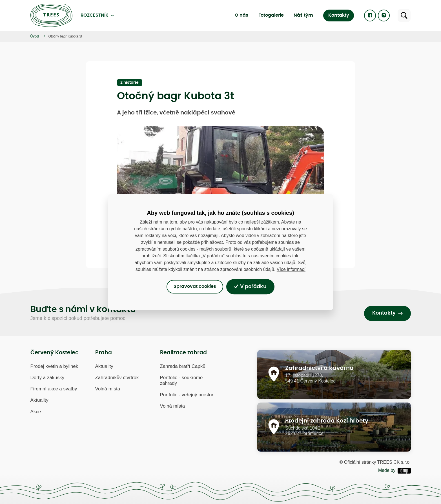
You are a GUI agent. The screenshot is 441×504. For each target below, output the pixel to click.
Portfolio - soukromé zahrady (181, 380)
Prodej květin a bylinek (54, 366)
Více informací (291, 269)
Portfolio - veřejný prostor (187, 395)
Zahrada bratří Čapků (183, 366)
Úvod (35, 36)
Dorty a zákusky (47, 378)
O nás (241, 15)
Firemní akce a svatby (54, 389)
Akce (36, 412)
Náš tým (303, 15)
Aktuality (39, 400)
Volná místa (108, 389)
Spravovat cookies (195, 287)
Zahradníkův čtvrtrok (117, 378)
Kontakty (339, 15)
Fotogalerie (271, 15)
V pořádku (251, 287)
